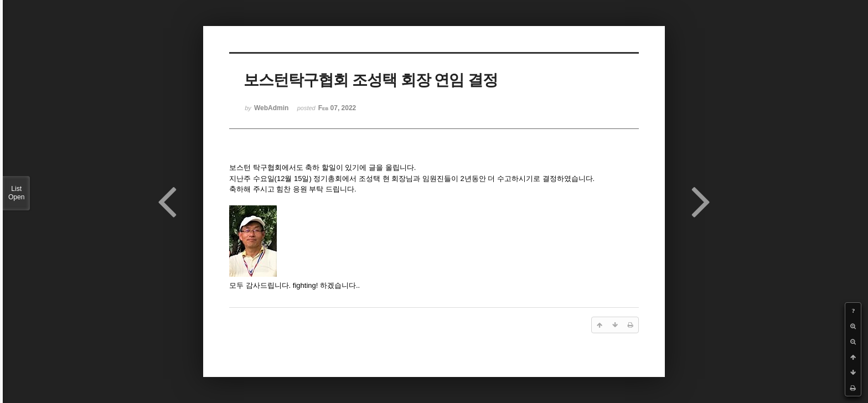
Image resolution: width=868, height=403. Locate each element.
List (16, 193)
